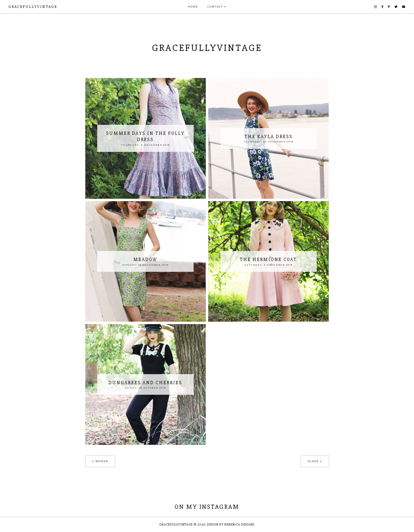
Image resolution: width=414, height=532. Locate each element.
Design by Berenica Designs (231, 525)
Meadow (145, 260)
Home (193, 7)
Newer (102, 461)
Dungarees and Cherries (145, 383)
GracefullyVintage (33, 7)
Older (313, 461)
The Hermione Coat (268, 260)
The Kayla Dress (269, 137)
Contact (215, 7)
